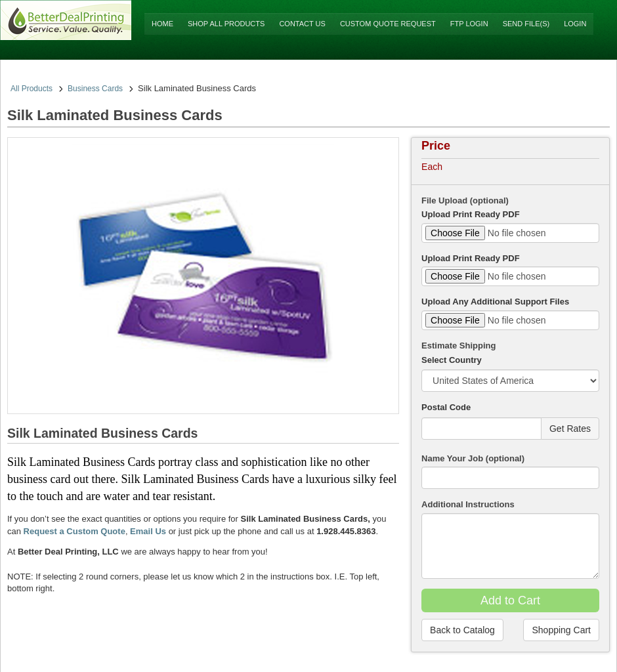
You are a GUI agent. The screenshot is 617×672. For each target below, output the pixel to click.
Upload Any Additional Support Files (495, 302)
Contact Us (302, 24)
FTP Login (469, 24)
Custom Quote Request (388, 24)
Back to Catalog (462, 630)
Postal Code (446, 407)
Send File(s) (526, 24)
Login (575, 24)
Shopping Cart (561, 630)
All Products (32, 89)
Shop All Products (226, 24)
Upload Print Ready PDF (471, 214)
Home (162, 24)
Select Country (452, 360)
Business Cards (95, 89)
